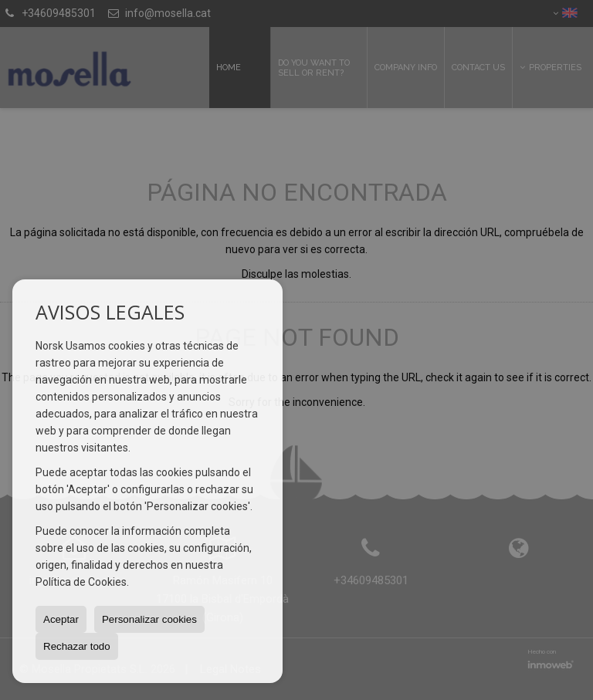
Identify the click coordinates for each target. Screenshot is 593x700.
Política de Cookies (81, 582)
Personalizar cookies (149, 619)
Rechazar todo (77, 646)
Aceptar (61, 619)
